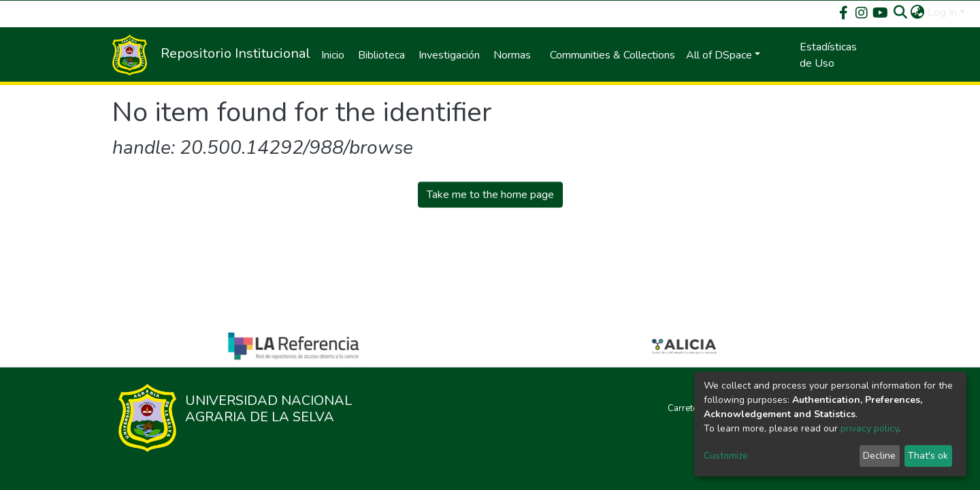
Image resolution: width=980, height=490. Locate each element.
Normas (512, 55)
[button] (918, 12)
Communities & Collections (612, 55)
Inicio (333, 55)
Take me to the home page (490, 195)
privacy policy (869, 428)
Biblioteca (381, 55)
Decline (879, 456)
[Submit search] (901, 12)
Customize (726, 456)
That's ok (928, 456)
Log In (942, 12)
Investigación (449, 55)
